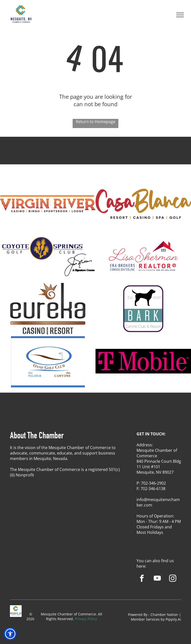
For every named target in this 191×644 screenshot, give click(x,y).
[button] (10, 634)
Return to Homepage (96, 122)
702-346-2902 (153, 483)
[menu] (180, 15)
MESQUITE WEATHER (95, 155)
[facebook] (142, 579)
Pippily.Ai (173, 619)
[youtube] (157, 579)
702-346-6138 (153, 489)
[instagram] (173, 579)
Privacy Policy (86, 619)
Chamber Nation (164, 615)
